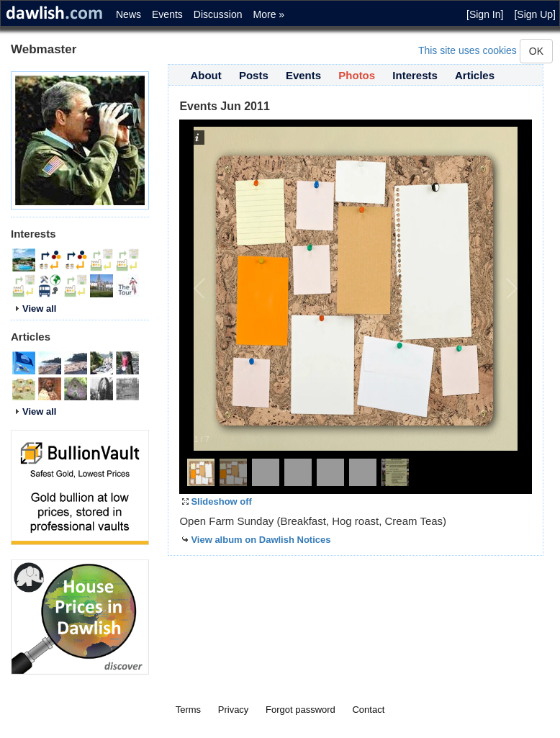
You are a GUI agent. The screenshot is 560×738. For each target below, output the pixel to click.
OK (536, 51)
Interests (415, 75)
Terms (188, 710)
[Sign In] (485, 14)
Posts (254, 75)
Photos (357, 75)
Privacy (234, 710)
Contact (368, 710)
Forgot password (301, 710)
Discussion (218, 14)
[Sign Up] (535, 14)
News (128, 14)
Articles (475, 75)
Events (167, 14)
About (206, 75)
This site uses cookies (468, 50)
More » (269, 14)
